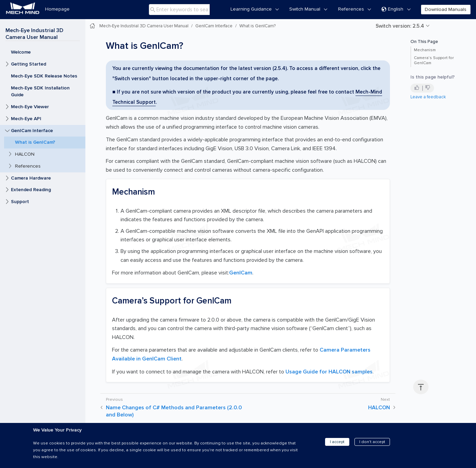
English (392, 9)
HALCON (25, 154)
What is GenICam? (35, 142)
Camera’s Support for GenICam (434, 60)
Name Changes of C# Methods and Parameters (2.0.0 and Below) (174, 411)
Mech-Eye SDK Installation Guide (40, 91)
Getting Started (29, 64)
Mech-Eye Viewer (30, 107)
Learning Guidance (251, 9)
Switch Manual (305, 9)
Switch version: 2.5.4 (400, 26)
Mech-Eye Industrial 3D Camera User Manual (34, 34)
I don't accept (372, 442)
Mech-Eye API (26, 119)
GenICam (241, 273)
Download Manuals (446, 9)
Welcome (21, 52)
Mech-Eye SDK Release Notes (44, 76)
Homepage (57, 9)
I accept (337, 442)
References (351, 9)
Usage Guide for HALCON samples (329, 372)
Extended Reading (31, 190)
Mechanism (425, 50)
